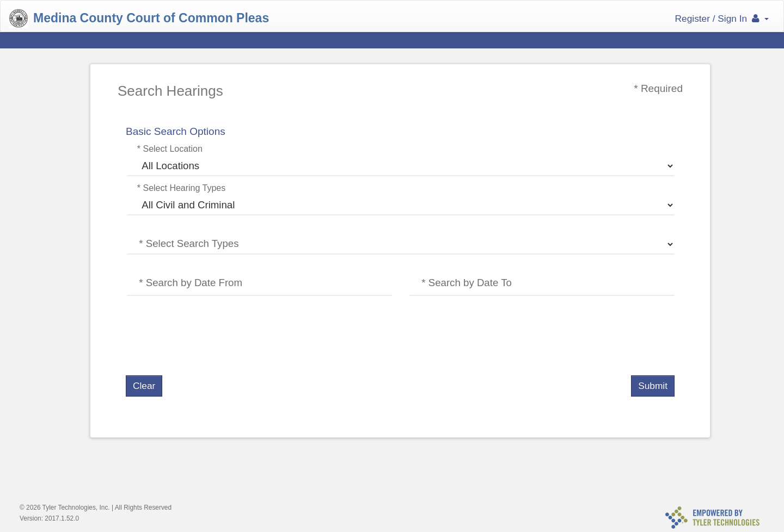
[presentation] (209, 336)
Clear (144, 386)
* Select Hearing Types (181, 188)
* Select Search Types (189, 243)
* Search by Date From (191, 283)
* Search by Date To (467, 283)
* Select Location (170, 149)
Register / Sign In (722, 18)
